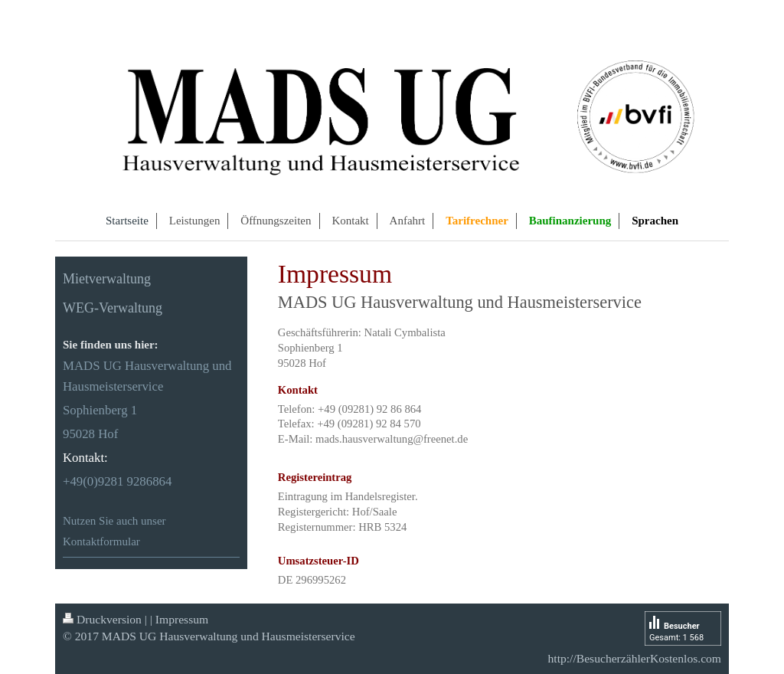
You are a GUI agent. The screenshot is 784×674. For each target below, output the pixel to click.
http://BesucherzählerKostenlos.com (635, 658)
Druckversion (102, 619)
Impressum (182, 619)
